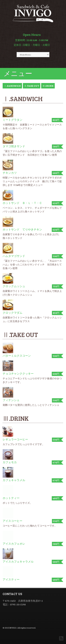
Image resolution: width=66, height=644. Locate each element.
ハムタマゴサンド (14, 256)
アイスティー (11, 579)
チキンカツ (10, 173)
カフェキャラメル (14, 480)
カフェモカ (10, 462)
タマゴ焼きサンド (14, 146)
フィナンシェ (11, 400)
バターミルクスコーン (17, 356)
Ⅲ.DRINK (48, 86)
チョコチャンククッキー (18, 373)
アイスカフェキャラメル (18, 561)
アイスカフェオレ (14, 544)
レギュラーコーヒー (15, 439)
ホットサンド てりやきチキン (22, 229)
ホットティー (11, 498)
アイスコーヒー (12, 521)
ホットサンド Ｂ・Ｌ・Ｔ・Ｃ (22, 203)
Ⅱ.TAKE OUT (32, 86)
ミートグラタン (12, 120)
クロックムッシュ (14, 286)
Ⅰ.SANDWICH (12, 86)
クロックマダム (12, 313)
